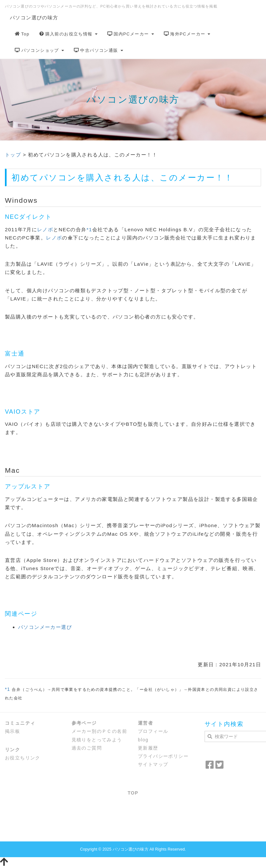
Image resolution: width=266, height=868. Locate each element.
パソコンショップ (39, 50)
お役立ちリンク (23, 758)
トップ (13, 155)
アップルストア (28, 486)
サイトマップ (153, 764)
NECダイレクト (28, 217)
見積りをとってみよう (97, 740)
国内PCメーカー (131, 34)
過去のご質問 (87, 748)
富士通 (15, 354)
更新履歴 (148, 748)
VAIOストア (23, 412)
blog (143, 740)
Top (22, 34)
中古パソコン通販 (99, 50)
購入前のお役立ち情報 (68, 34)
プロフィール (153, 731)
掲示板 (12, 731)
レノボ (45, 229)
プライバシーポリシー (163, 756)
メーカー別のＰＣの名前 (99, 731)
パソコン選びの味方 (34, 18)
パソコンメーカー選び (45, 627)
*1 (89, 229)
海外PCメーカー (187, 34)
